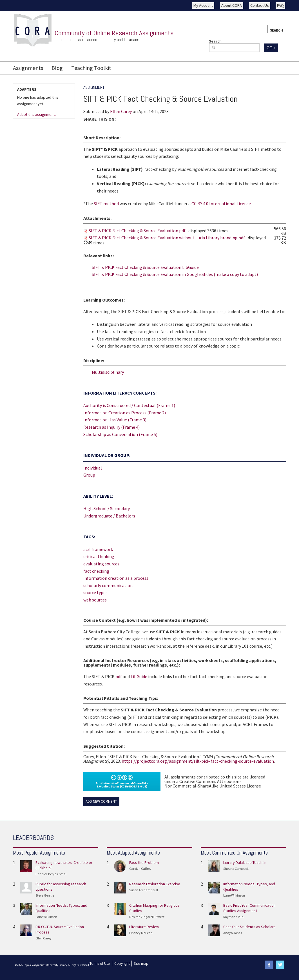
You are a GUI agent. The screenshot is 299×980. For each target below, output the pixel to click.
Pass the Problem (144, 862)
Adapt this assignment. (36, 115)
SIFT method (106, 203)
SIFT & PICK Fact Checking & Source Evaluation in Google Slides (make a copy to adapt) (175, 274)
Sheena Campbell (236, 869)
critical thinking (99, 556)
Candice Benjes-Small (51, 874)
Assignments (28, 68)
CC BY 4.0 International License (221, 203)
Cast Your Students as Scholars (249, 927)
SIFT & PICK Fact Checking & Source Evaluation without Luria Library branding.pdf (167, 238)
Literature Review (144, 927)
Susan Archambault (144, 890)
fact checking (96, 571)
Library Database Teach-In (245, 862)
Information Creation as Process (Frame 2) (125, 413)
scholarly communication (108, 585)
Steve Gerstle (45, 895)
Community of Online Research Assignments (114, 33)
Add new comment (101, 801)
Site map (141, 964)
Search (276, 30)
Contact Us (260, 5)
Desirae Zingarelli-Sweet (147, 917)
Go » (271, 48)
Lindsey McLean (141, 933)
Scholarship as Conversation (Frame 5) (120, 434)
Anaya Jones (233, 933)
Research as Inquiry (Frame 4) (111, 427)
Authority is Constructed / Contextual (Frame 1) (129, 405)
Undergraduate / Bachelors (109, 516)
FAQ (280, 5)
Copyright (122, 964)
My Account (203, 5)
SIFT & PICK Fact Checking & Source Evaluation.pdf (137, 231)
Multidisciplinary (108, 372)
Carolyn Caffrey (140, 869)
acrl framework (98, 549)
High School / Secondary (107, 508)
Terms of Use (100, 964)
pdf (119, 676)
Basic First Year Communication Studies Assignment (249, 908)
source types (95, 592)
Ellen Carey (121, 111)
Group (89, 475)
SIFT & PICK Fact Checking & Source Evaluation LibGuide (145, 267)
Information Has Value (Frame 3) (115, 420)
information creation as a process (116, 578)
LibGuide (139, 676)
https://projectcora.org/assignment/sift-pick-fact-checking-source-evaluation (198, 761)
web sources (95, 600)
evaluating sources (101, 564)
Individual (93, 468)
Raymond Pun (233, 917)
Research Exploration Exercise (155, 884)
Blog (57, 68)
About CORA (232, 5)
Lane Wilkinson (46, 917)
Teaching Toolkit (91, 68)
